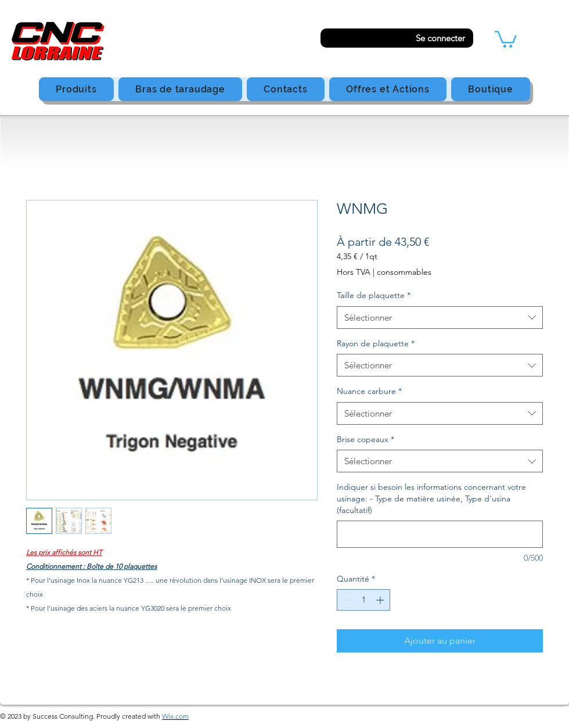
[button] (506, 38)
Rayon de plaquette (376, 343)
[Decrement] (346, 600)
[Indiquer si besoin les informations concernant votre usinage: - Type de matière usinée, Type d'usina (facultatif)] (440, 534)
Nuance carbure (369, 391)
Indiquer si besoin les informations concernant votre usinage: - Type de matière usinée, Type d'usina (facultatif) (431, 498)
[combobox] (440, 318)
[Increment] (381, 600)
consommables (404, 272)
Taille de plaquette (374, 295)
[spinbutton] (363, 600)
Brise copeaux (365, 439)
